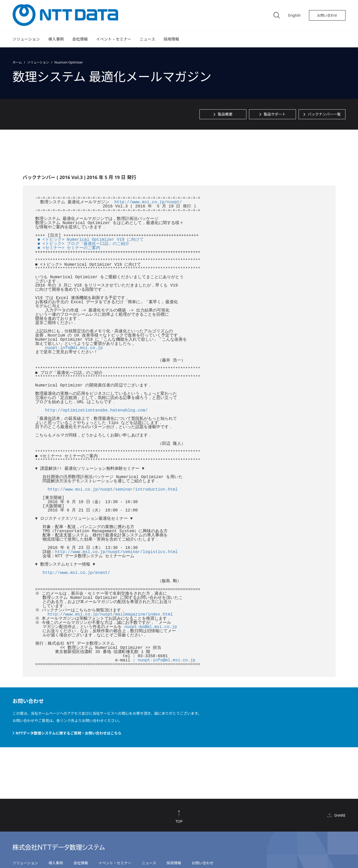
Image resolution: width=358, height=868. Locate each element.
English (294, 15)
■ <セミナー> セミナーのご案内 (69, 248)
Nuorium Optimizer (69, 62)
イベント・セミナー (114, 39)
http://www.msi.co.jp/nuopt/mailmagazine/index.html (110, 614)
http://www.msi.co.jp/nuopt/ (148, 202)
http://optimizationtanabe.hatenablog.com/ (96, 410)
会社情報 (80, 39)
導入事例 (56, 39)
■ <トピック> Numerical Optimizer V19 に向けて (90, 240)
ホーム (17, 62)
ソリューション (26, 39)
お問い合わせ (327, 15)
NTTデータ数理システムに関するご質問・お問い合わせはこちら (68, 733)
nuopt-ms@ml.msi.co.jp (151, 627)
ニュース (147, 39)
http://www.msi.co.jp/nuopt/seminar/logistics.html (116, 552)
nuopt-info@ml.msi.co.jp (74, 348)
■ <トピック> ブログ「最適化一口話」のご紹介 (83, 244)
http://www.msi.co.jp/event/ (76, 573)
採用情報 (171, 39)
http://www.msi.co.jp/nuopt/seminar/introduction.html (113, 490)
